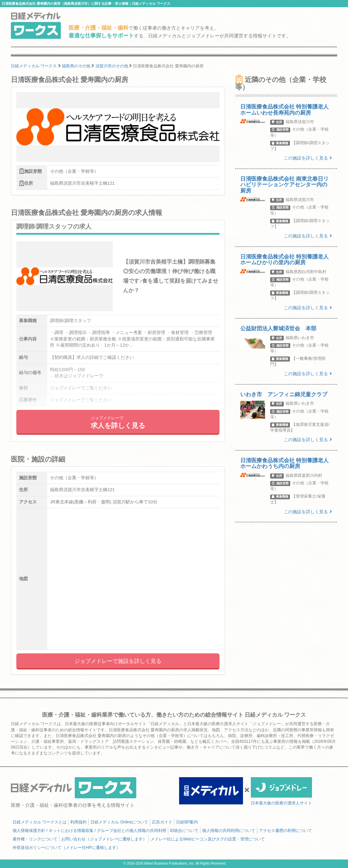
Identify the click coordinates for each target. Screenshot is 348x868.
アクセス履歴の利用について (285, 831)
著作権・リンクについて (35, 839)
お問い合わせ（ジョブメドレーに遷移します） (104, 839)
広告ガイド (162, 822)
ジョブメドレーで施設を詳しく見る (118, 661)
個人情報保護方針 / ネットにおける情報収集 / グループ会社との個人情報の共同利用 (89, 831)
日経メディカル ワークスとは (40, 822)
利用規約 (79, 822)
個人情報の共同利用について (229, 831)
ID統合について (184, 831)
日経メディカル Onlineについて (119, 822)
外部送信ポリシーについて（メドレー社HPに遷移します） (66, 848)
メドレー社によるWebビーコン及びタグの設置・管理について (208, 839)
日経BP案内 (187, 822)
